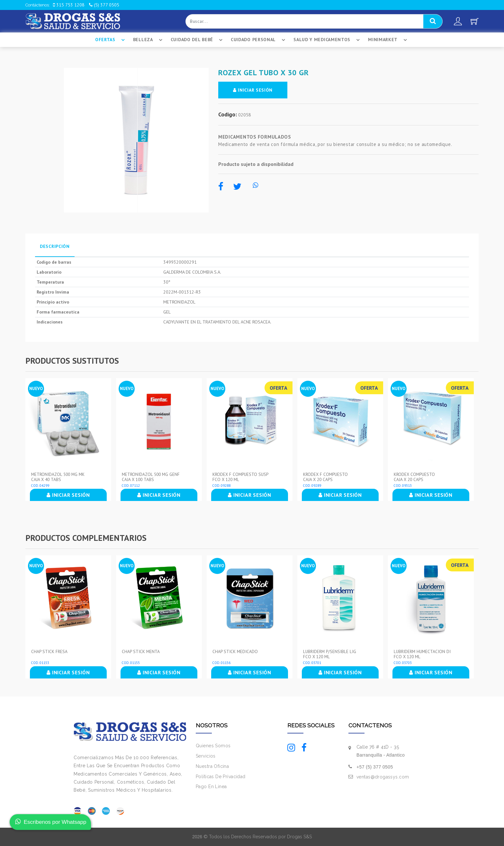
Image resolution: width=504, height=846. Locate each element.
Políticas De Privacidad (221, 777)
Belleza (149, 40)
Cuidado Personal (259, 40)
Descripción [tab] (55, 246)
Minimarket (388, 40)
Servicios (206, 756)
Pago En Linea (211, 787)
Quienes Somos (213, 746)
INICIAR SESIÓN (253, 90)
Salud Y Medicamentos (328, 40)
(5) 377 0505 (104, 5)
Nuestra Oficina (212, 766)
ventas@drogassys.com (383, 777)
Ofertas (111, 40)
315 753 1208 (69, 5)
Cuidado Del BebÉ (198, 40)
